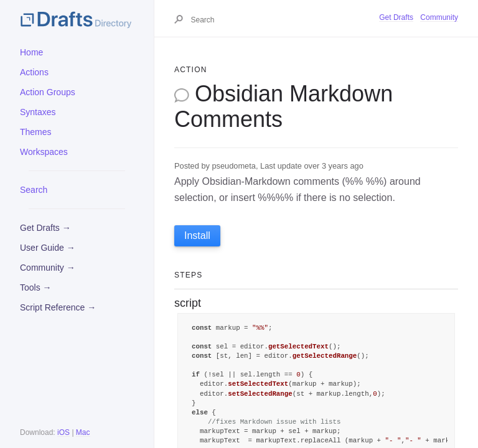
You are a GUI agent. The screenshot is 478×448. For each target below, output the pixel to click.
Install (197, 236)
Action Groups (48, 92)
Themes (36, 132)
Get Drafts (396, 17)
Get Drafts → (45, 228)
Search (34, 190)
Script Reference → (58, 307)
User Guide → (48, 248)
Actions (34, 72)
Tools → (36, 287)
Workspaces (44, 152)
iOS (63, 432)
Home (31, 52)
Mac (83, 432)
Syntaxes (38, 112)
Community (439, 17)
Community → (48, 268)
